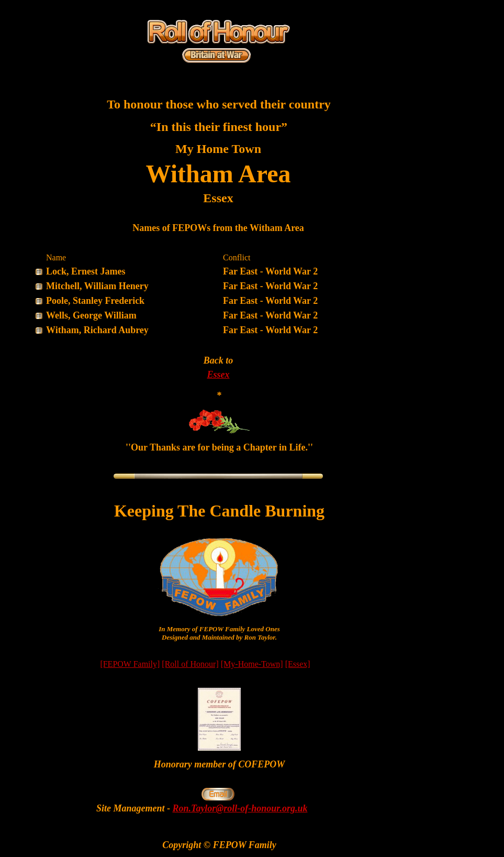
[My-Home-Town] (252, 664)
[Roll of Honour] (190, 664)
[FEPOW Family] (130, 664)
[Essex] (298, 664)
